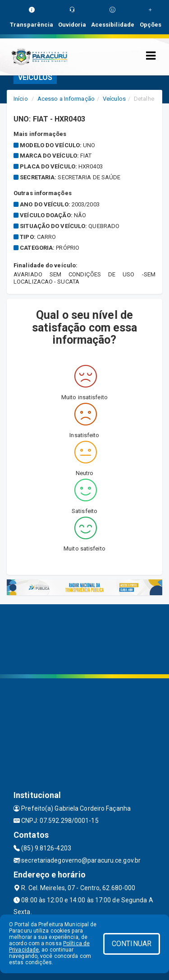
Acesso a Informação (66, 99)
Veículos (114, 99)
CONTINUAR (132, 944)
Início (21, 99)
